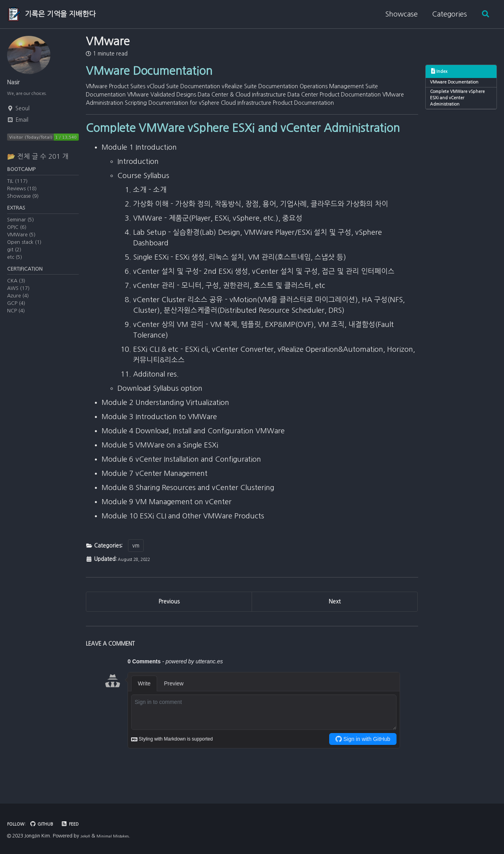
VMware (108, 41)
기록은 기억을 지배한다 (60, 14)
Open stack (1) (24, 250)
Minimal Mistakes (118, 836)
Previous (169, 626)
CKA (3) (16, 291)
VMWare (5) (21, 243)
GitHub (47, 824)
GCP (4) (16, 314)
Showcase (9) (23, 202)
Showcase (398, 14)
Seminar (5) (20, 228)
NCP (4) (16, 321)
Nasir (15, 82)
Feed (78, 824)
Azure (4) (18, 306)
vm (136, 566)
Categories (446, 14)
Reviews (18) (22, 195)
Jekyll (86, 836)
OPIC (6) (17, 235)
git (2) (14, 258)
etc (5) (15, 265)
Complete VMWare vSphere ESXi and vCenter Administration (460, 102)
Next (335, 626)
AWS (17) (18, 299)
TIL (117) (17, 187)
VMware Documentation (459, 84)
